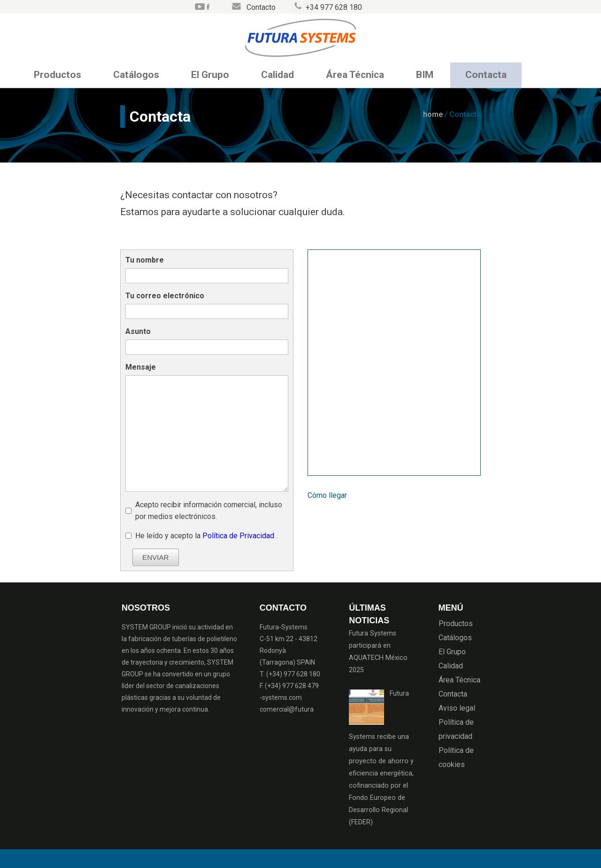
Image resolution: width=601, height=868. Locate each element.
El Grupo (210, 75)
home (433, 114)
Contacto (261, 7)
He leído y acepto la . (206, 536)
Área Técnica (355, 75)
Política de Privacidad (239, 536)
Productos (58, 75)
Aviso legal (457, 708)
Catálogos (136, 75)
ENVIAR (156, 557)
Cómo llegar (327, 495)
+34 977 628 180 (334, 7)
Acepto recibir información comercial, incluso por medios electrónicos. (209, 511)
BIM (425, 75)
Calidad (277, 75)
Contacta (486, 75)
